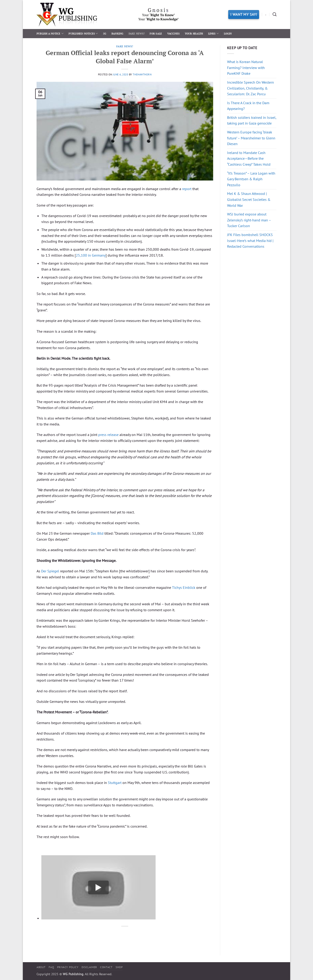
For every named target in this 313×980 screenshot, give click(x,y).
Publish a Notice (50, 33)
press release (108, 435)
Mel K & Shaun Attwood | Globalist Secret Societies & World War (249, 199)
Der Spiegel (50, 571)
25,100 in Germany (91, 255)
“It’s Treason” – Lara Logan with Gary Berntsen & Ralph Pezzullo (251, 179)
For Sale (156, 33)
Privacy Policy (68, 967)
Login (228, 33)
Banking (118, 33)
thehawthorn (142, 74)
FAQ (51, 967)
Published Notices (83, 33)
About (41, 967)
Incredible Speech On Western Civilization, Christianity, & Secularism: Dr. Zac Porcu (251, 88)
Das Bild (97, 533)
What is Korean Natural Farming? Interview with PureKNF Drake (246, 68)
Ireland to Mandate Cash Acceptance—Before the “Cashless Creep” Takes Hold (249, 158)
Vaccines (174, 33)
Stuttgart (115, 783)
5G (105, 33)
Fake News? (137, 33)
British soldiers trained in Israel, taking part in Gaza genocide (252, 120)
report (187, 189)
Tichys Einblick (184, 587)
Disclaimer (89, 967)
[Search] (275, 15)
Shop (119, 967)
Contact (106, 967)
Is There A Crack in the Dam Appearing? (248, 106)
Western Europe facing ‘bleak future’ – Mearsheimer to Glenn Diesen (251, 138)
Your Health (194, 33)
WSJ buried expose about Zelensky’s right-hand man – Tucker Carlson (249, 220)
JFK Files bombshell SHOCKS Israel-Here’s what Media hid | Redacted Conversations (250, 240)
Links (214, 33)
